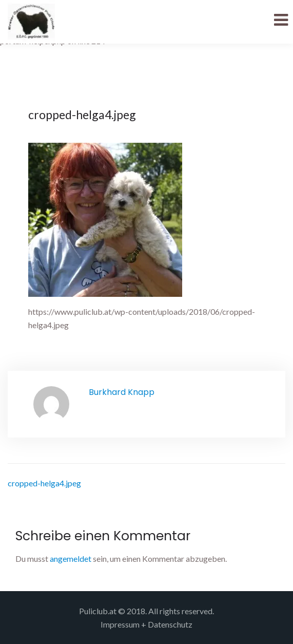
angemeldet (71, 558)
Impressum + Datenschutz (146, 624)
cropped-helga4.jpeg (44, 483)
